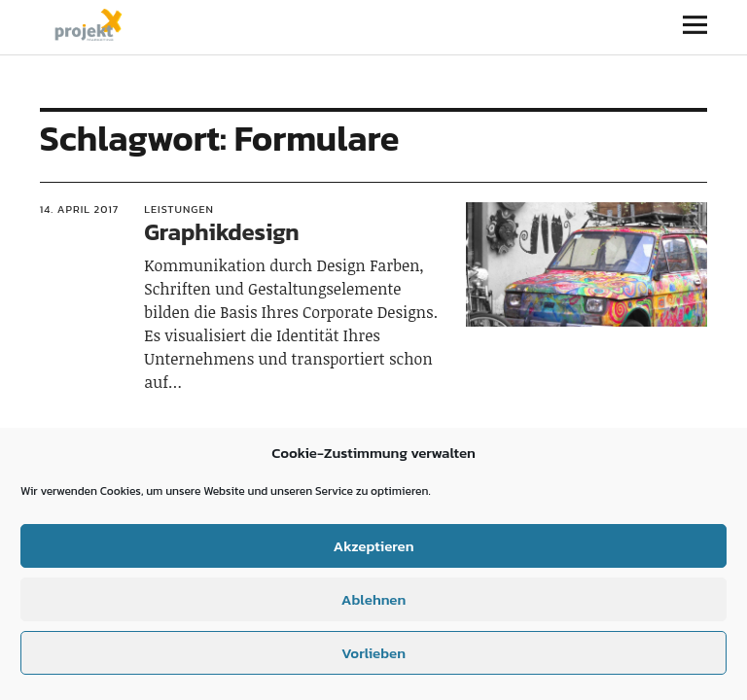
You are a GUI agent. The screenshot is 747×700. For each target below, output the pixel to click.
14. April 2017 (80, 209)
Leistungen (179, 209)
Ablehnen (373, 599)
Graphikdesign (221, 232)
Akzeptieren (373, 546)
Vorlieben (373, 653)
